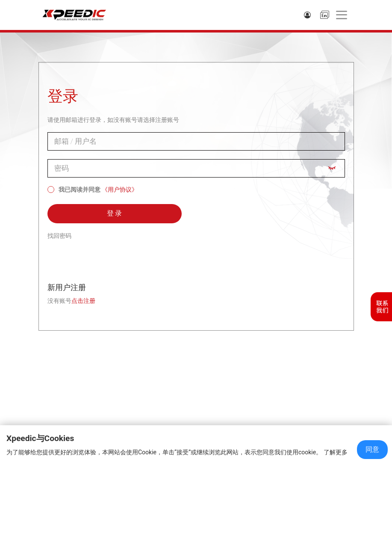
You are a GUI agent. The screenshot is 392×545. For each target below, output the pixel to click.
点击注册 (83, 301)
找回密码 (59, 236)
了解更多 (336, 452)
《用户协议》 (120, 190)
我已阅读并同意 (74, 190)
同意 (372, 449)
